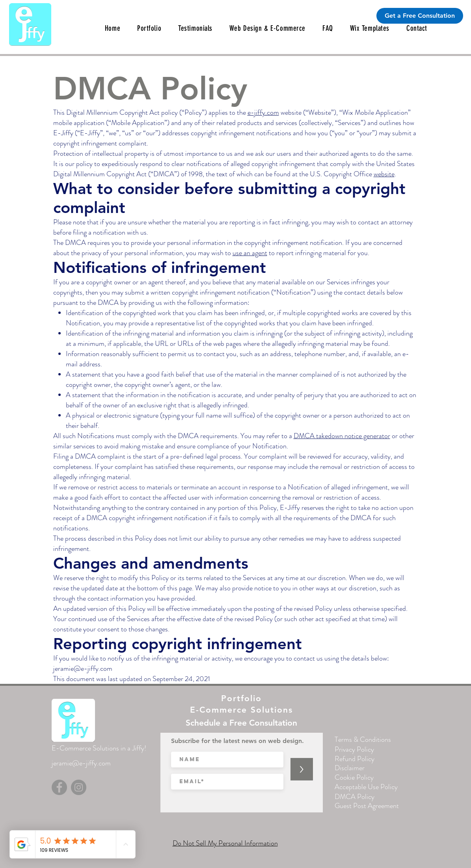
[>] (302, 769)
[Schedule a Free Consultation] (242, 722)
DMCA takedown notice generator (342, 436)
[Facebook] (59, 787)
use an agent (250, 253)
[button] (195, 28)
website (384, 174)
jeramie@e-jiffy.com (83, 668)
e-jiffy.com (263, 112)
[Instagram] (79, 787)
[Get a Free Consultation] (420, 16)
